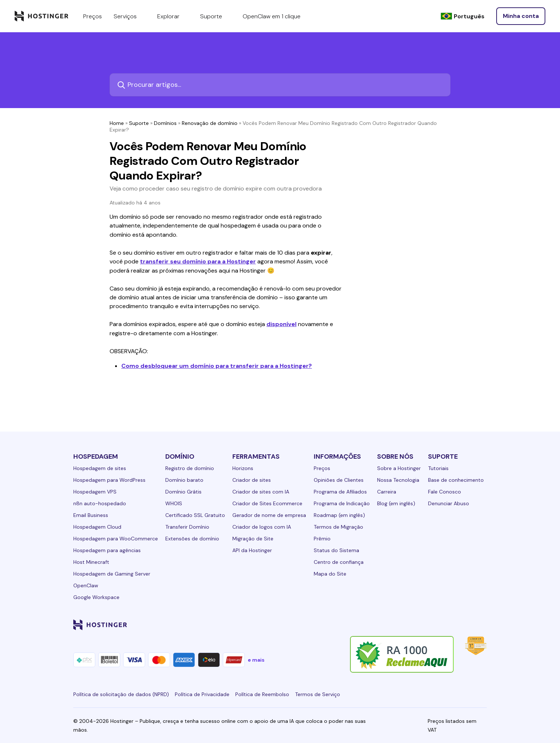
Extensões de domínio (192, 539)
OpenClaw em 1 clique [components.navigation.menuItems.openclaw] (272, 16)
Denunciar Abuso (449, 503)
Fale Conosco (445, 492)
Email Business (91, 515)
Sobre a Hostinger (399, 468)
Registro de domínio (190, 468)
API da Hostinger (252, 550)
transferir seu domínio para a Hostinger (198, 261)
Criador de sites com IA (261, 492)
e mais (256, 660)
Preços (322, 468)
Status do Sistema (336, 550)
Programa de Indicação (342, 503)
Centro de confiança (339, 562)
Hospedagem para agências (107, 550)
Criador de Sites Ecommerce (267, 503)
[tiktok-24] (482, 625)
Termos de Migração (338, 527)
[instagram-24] (424, 625)
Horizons (243, 468)
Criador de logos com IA (262, 527)
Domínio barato (184, 480)
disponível (281, 324)
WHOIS (174, 503)
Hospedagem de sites (100, 468)
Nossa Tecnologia (398, 480)
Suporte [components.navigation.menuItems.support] (215, 16)
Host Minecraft (91, 562)
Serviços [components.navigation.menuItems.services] (130, 16)
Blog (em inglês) (396, 503)
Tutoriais (438, 468)
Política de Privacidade (202, 694)
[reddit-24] (468, 625)
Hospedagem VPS (95, 492)
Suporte (139, 123)
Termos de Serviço (318, 694)
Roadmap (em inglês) (339, 515)
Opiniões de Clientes (339, 480)
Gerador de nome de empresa (269, 515)
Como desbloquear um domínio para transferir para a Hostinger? (217, 366)
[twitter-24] (438, 625)
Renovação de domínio (210, 123)
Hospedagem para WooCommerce (116, 539)
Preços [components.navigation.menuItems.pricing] (93, 16)
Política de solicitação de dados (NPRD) (121, 694)
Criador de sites (252, 480)
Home (117, 123)
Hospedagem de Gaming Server (112, 574)
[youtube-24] (453, 625)
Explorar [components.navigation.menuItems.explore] (173, 16)
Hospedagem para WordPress (109, 480)
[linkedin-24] (394, 625)
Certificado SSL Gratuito (195, 515)
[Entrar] (521, 16)
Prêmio (322, 539)
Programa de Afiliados (340, 492)
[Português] (463, 16)
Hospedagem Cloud (97, 527)
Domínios (165, 123)
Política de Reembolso (262, 694)
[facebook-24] (409, 625)
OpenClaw (86, 585)
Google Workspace (96, 597)
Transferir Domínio (187, 527)
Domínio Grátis (183, 492)
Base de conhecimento (456, 480)
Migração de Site (253, 539)
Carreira (387, 492)
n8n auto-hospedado (100, 503)
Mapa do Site (330, 574)
